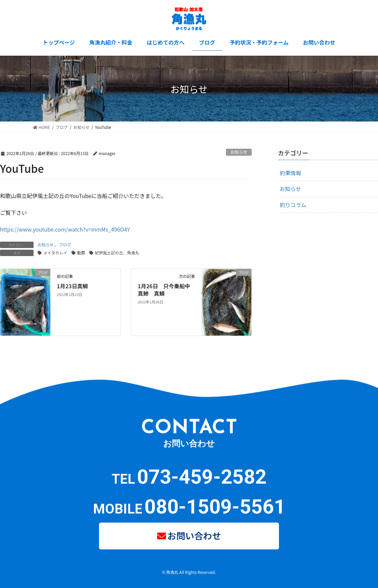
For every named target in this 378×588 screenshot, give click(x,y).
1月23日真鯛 (72, 286)
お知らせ (239, 152)
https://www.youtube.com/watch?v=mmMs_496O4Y (65, 229)
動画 (81, 253)
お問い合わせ (194, 535)
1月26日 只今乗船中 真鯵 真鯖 (167, 290)
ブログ (65, 244)
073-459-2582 (202, 477)
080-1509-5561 (215, 507)
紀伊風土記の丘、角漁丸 (117, 253)
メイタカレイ (55, 253)
